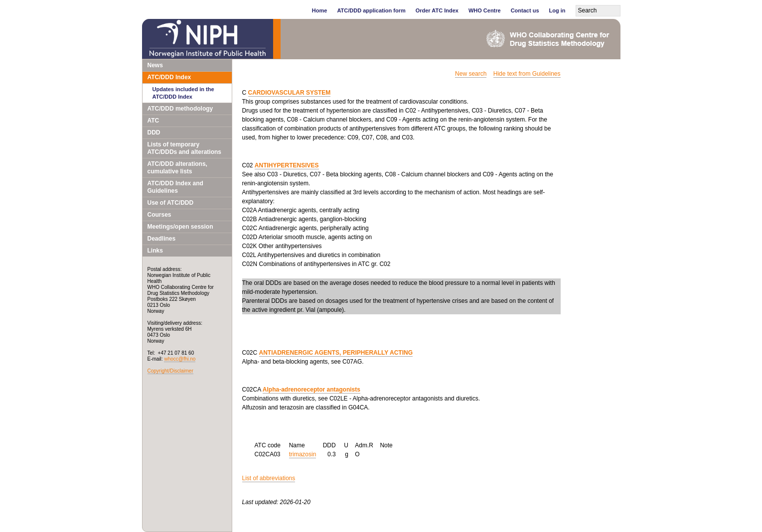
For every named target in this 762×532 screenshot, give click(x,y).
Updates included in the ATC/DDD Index (183, 93)
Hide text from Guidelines (527, 74)
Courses (159, 215)
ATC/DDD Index (169, 77)
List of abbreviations (269, 478)
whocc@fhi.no (180, 359)
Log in (557, 10)
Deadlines (162, 239)
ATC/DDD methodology (180, 109)
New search (471, 74)
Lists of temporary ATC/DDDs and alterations (184, 148)
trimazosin (303, 454)
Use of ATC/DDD (171, 203)
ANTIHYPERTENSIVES (287, 165)
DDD (154, 133)
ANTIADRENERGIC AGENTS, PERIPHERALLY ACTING (336, 353)
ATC (153, 121)
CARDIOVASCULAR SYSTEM (290, 93)
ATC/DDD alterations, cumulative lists (177, 168)
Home (320, 10)
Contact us (525, 10)
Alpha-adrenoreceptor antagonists (311, 390)
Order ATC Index (437, 10)
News (155, 65)
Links (155, 251)
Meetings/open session (180, 227)
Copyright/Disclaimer (170, 371)
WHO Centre (485, 10)
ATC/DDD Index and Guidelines (175, 187)
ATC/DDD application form (371, 10)
